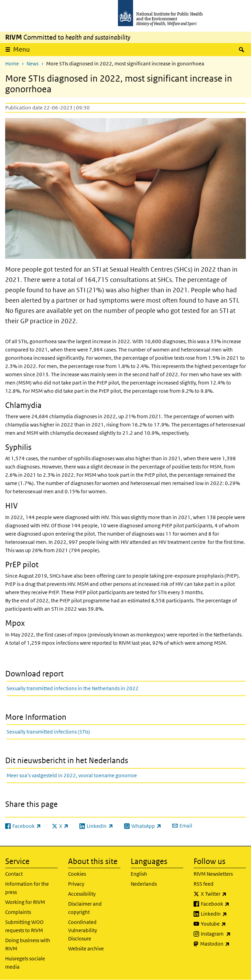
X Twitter (223, 894)
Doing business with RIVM (28, 944)
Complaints (18, 912)
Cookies (77, 874)
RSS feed (204, 884)
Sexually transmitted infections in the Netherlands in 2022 (73, 688)
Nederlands (144, 884)
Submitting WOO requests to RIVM (24, 926)
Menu (21, 49)
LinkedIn (223, 914)
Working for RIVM (25, 902)
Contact (14, 874)
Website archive (86, 949)
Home (12, 64)
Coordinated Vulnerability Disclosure (83, 930)
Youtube (223, 924)
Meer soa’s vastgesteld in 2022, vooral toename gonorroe (72, 775)
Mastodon (223, 944)
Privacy (76, 884)
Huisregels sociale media (25, 963)
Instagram (223, 934)
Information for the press (27, 888)
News (32, 64)
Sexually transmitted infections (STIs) (48, 732)
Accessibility (82, 894)
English (139, 874)
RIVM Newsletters (213, 874)
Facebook (223, 904)
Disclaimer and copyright (85, 908)
